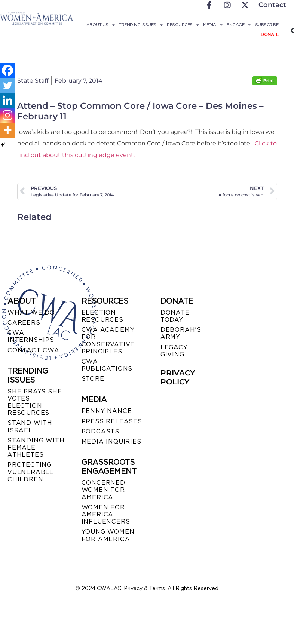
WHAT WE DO (31, 312)
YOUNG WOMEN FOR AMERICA (108, 535)
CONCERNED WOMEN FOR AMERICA (103, 490)
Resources (183, 25)
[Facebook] (7, 70)
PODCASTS (100, 431)
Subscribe (267, 25)
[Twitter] (7, 85)
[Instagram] (7, 115)
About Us (101, 25)
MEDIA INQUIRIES (111, 441)
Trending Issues (141, 25)
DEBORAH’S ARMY (181, 333)
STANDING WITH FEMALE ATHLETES (36, 447)
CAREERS (24, 323)
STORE (93, 379)
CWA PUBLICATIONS (107, 365)
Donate (269, 34)
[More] (7, 130)
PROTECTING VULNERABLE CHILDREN (31, 472)
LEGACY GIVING (174, 351)
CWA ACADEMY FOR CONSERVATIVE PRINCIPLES (108, 341)
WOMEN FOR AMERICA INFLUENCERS (106, 514)
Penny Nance (107, 411)
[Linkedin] (7, 100)
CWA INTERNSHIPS (31, 336)
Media (213, 25)
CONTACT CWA (33, 350)
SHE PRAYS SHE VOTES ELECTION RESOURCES (35, 402)
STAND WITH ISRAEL (30, 426)
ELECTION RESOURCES (102, 316)
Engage (239, 25)
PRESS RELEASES (112, 421)
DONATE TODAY (175, 316)
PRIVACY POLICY (178, 377)
